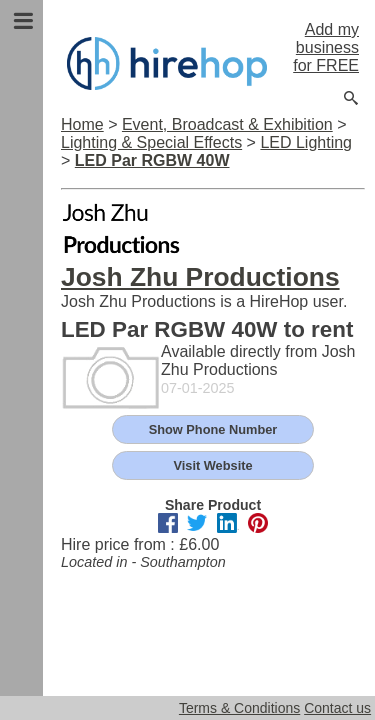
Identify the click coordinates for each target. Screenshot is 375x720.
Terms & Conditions (239, 708)
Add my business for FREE (326, 47)
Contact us (337, 708)
